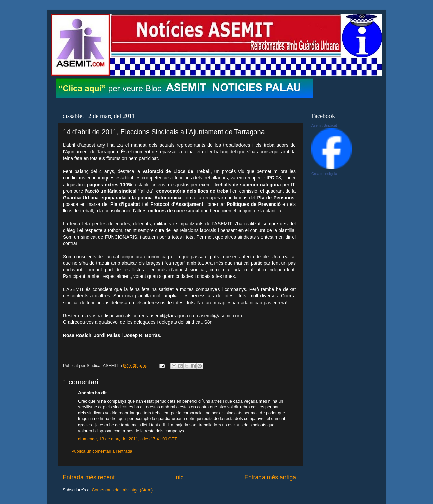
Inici (179, 477)
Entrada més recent (89, 477)
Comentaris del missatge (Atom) (122, 490)
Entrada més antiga (270, 477)
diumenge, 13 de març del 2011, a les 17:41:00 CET (128, 439)
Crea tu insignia (324, 174)
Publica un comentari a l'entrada (102, 451)
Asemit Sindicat (324, 125)
